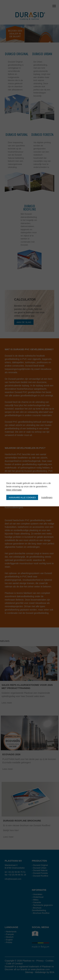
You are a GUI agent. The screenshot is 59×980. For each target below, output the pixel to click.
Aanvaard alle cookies (22, 498)
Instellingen (47, 497)
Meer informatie (14, 490)
